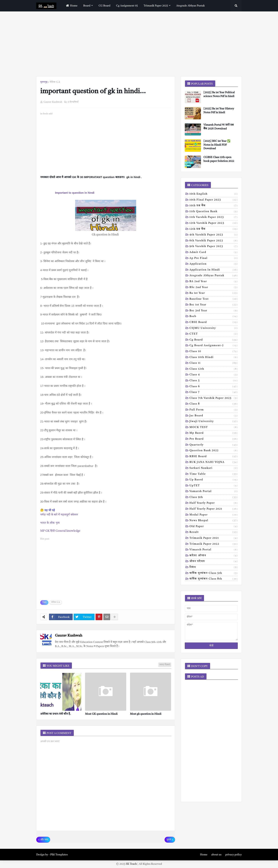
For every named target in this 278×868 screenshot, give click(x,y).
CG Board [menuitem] (104, 6)
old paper (214, 527)
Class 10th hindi (214, 358)
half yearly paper (214, 503)
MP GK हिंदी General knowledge (60, 531)
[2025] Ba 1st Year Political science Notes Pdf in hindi (219, 94)
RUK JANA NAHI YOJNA (214, 463)
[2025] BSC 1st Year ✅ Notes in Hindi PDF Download (217, 145)
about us (216, 855)
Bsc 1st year (214, 305)
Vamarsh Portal (214, 492)
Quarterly (214, 445)
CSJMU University (214, 328)
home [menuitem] (71, 6)
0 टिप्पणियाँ (73, 102)
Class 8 (214, 404)
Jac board (214, 416)
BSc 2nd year (214, 288)
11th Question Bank (214, 212)
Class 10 (214, 352)
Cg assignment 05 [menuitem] (127, 6)
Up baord (214, 480)
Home (204, 855)
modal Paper (214, 515)
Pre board (214, 439)
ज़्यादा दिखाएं (165, 665)
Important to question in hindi (75, 193)
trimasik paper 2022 (214, 544)
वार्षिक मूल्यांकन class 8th (214, 579)
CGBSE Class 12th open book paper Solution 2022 (219, 159)
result (214, 532)
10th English (214, 194)
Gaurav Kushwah (69, 636)
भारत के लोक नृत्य (50, 523)
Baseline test (214, 299)
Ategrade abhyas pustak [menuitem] (190, 6)
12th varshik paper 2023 (214, 223)
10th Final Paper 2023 (214, 200)
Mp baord (214, 433)
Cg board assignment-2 (214, 346)
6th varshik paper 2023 (214, 241)
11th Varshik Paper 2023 (214, 218)
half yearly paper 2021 (214, 509)
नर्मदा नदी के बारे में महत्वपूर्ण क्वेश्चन (59, 515)
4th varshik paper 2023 (214, 235)
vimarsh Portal (214, 550)
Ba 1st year (214, 293)
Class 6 (214, 387)
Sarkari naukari (214, 468)
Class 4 (214, 375)
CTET (214, 334)
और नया (44, 840)
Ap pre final (214, 259)
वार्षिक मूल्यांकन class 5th (214, 573)
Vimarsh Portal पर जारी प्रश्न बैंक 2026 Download (219, 127)
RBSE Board (214, 457)
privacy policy (233, 855)
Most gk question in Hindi (146, 714)
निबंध (214, 568)
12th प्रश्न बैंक (214, 229)
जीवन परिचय (214, 562)
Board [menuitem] (87, 6)
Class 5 (214, 381)
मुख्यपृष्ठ (44, 82)
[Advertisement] (139, 44)
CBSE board (214, 323)
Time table (214, 474)
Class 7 (214, 393)
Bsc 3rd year (214, 311)
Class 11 (214, 363)
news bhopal (214, 521)
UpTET (214, 486)
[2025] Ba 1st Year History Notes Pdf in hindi (219, 111)
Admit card (214, 253)
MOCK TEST (214, 428)
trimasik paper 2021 (214, 538)
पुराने (169, 840)
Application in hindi (214, 270)
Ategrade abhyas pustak (214, 276)
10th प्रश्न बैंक (214, 206)
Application (214, 264)
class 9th (214, 498)
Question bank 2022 (214, 451)
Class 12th (214, 369)
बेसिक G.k (55, 82)
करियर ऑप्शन (214, 556)
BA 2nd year (214, 282)
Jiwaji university (214, 422)
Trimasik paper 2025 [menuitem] (156, 6)
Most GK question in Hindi (101, 714)
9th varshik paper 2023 (214, 247)
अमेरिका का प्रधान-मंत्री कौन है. (55, 714)
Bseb (214, 317)
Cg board (214, 340)
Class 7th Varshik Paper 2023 (214, 398)
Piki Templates (59, 855)
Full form (214, 410)
